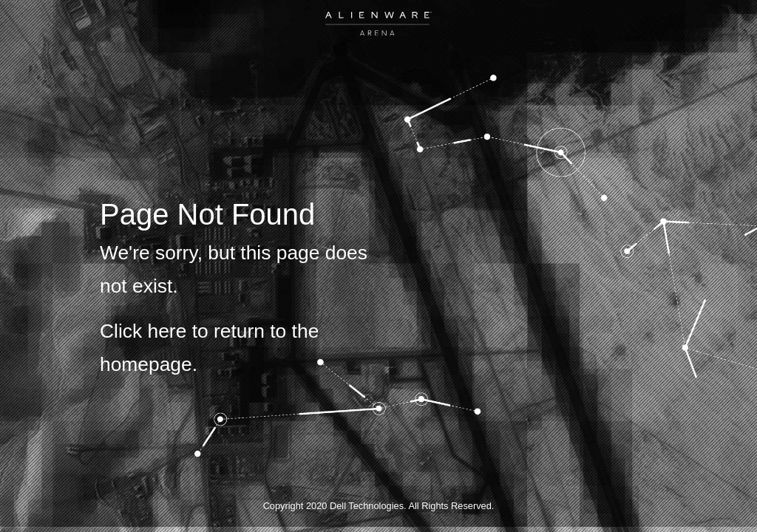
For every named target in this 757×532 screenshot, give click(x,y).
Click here (143, 331)
